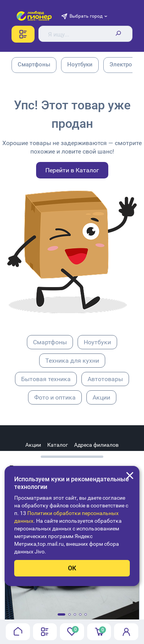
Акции (101, 397)
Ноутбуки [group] (80, 64)
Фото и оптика (55, 397)
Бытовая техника (46, 379)
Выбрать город (86, 16)
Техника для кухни (72, 361)
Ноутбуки (97, 342)
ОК (72, 568)
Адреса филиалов (96, 445)
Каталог (58, 445)
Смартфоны (50, 342)
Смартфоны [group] (34, 64)
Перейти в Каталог (72, 170)
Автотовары (105, 379)
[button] (61, 614)
